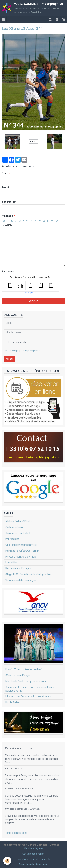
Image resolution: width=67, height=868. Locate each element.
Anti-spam (8, 272)
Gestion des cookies (33, 854)
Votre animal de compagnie (21, 580)
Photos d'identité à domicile (21, 557)
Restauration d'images (18, 568)
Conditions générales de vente (33, 859)
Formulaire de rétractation (33, 864)
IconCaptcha (30, 293)
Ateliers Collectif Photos (19, 521)
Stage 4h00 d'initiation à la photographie (28, 574)
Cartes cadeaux (14, 527)
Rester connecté (15, 342)
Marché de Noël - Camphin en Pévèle (26, 681)
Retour (33, 141)
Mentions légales (33, 848)
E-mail (6, 188)
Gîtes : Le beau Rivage (18, 675)
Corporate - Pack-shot (18, 533)
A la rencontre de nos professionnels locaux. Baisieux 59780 (30, 689)
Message (7, 216)
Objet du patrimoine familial (21, 545)
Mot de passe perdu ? (30, 351)
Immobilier (11, 563)
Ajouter (33, 301)
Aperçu (7, 225)
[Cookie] (7, 861)
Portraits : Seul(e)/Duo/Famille (23, 551)
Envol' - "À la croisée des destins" (24, 669)
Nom (5, 173)
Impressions (12, 539)
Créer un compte (11, 351)
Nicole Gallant (13, 702)
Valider (9, 359)
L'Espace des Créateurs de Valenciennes (28, 697)
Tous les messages (16, 833)
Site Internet (9, 202)
